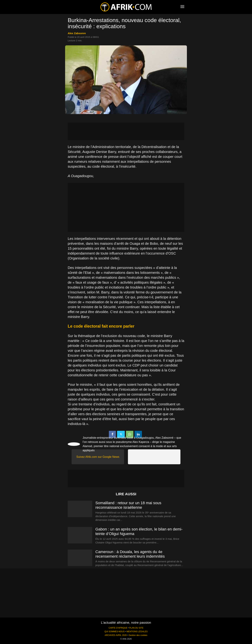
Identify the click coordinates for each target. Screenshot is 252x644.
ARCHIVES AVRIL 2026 (116, 635)
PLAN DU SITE (136, 628)
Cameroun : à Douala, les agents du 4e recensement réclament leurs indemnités (130, 554)
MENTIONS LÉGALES (137, 632)
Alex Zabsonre (77, 33)
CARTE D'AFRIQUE (118, 628)
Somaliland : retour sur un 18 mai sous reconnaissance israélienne (128, 505)
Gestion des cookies (138, 635)
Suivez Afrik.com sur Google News (98, 457)
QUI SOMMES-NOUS (115, 632)
